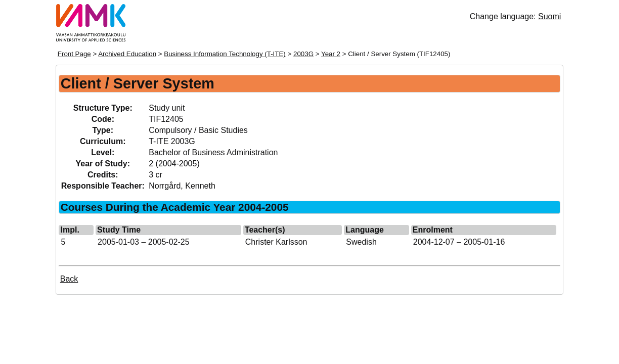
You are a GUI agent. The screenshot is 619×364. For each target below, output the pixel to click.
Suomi (549, 16)
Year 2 (331, 54)
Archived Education (127, 54)
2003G (303, 54)
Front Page (74, 54)
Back (69, 279)
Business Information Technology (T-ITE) (225, 54)
